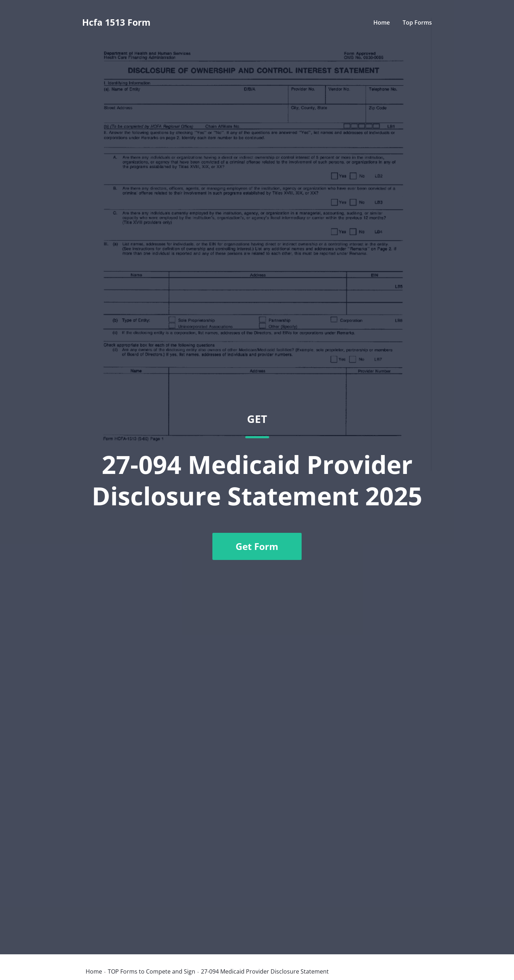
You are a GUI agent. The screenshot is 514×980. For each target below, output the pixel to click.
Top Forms (417, 22)
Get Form (257, 546)
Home (382, 22)
